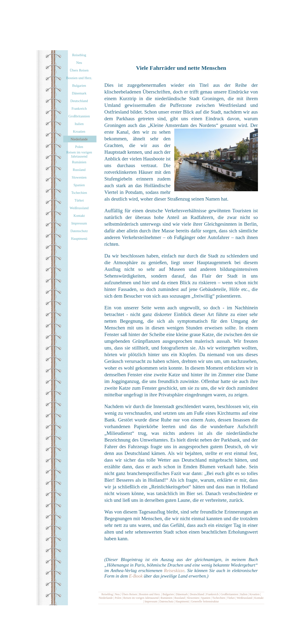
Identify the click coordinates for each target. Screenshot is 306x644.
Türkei (231, 598)
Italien (244, 594)
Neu (117, 594)
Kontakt (259, 598)
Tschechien (219, 598)
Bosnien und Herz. (150, 594)
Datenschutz (167, 601)
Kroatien (254, 594)
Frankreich (212, 594)
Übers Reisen (129, 594)
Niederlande (106, 598)
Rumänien (167, 598)
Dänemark (182, 594)
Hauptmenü (182, 601)
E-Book (136, 576)
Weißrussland (244, 598)
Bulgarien (168, 594)
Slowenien (193, 598)
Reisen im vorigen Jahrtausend (141, 598)
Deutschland (197, 594)
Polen (118, 598)
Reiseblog (107, 594)
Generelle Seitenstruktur (205, 601)
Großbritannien (229, 594)
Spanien (206, 598)
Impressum (151, 601)
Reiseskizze (174, 570)
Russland (180, 598)
